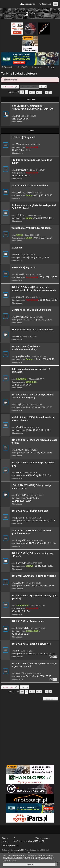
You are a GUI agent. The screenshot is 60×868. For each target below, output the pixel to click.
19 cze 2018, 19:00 (46, 654)
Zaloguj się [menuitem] (45, 4)
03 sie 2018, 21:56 (21, 611)
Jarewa (30, 566)
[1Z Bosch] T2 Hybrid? (23, 137)
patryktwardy (23, 356)
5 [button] (41, 92)
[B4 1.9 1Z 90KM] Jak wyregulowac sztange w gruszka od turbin (34, 665)
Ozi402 (20, 427)
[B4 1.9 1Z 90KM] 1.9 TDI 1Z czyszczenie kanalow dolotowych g (32, 396)
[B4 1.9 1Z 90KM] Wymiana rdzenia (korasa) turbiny (34, 441)
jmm (18, 116)
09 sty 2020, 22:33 (42, 475)
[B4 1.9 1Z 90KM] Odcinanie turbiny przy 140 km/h (32, 555)
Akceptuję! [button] (30, 865)
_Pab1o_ (21, 193)
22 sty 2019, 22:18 (44, 566)
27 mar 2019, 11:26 (45, 521)
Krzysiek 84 (32, 147)
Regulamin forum (10, 80)
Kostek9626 (32, 498)
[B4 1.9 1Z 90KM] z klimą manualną (30, 511)
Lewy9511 (21, 495)
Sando (29, 195)
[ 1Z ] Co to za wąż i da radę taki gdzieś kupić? (32, 162)
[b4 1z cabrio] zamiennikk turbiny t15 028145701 (31, 371)
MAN (19, 337)
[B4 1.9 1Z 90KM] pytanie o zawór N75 (31, 644)
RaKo (28, 320)
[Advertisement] (30, 733)
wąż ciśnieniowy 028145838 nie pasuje (32, 228)
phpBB (21, 850)
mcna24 (20, 297)
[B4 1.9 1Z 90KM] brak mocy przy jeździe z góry (33, 464)
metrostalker (22, 170)
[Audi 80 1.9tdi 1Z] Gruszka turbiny (30, 186)
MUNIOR (30, 543)
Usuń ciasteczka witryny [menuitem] (24, 841)
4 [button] (37, 92)
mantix (29, 453)
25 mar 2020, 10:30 (43, 407)
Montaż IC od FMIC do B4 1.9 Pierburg (31, 310)
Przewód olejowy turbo (23, 268)
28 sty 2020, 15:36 (43, 453)
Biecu (28, 676)
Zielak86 (20, 583)
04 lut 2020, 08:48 (41, 430)
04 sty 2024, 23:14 (43, 238)
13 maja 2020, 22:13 (44, 359)
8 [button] (47, 92)
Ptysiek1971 (22, 317)
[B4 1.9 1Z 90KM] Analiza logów (28, 621)
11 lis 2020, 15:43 (48, 300)
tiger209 (20, 673)
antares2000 (23, 605)
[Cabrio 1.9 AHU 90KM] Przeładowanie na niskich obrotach (33, 419)
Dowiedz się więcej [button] (10, 861)
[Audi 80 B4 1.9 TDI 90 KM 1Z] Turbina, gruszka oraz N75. (32, 532)
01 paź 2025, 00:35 (21, 150)
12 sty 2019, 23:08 (45, 586)
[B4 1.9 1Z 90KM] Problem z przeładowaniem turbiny (26, 348)
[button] (22, 92)
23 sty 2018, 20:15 (42, 676)
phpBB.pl (29, 853)
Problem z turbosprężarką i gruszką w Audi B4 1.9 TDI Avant (34, 207)
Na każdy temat (21, 119)
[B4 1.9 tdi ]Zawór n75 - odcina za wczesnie (34, 576)
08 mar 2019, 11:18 (46, 543)
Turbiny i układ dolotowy (19, 73)
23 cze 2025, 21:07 (21, 176)
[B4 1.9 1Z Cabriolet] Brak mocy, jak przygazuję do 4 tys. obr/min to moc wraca (34, 289)
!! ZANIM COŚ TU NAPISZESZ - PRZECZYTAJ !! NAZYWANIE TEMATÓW (32, 108)
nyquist (20, 450)
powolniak (22, 379)
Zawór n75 (17, 248)
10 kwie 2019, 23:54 (21, 501)
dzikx (28, 430)
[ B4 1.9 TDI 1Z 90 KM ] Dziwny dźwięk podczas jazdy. (31, 487)
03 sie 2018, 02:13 (21, 634)
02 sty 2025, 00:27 (43, 195)
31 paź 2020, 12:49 (42, 320)
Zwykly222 (22, 405)
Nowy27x (21, 274)
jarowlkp (20, 518)
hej (18, 255)
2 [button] (30, 92)
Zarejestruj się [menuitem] (28, 4)
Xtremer (20, 144)
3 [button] (34, 92)
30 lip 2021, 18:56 (48, 277)
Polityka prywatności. (11, 846)
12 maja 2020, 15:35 (22, 385)
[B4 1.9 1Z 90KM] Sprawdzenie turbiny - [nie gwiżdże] (34, 597)
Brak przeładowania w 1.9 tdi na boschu (32, 330)
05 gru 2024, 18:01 (44, 218)
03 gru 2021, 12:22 (40, 258)
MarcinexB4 (22, 628)
